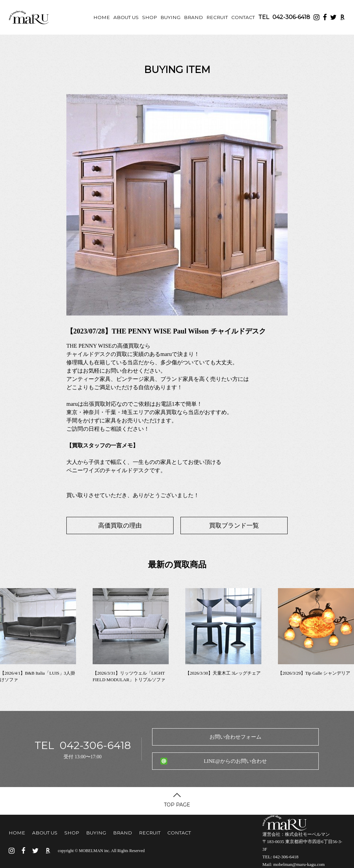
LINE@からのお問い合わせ (235, 761)
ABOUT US (126, 17)
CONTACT (243, 17)
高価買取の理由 (120, 526)
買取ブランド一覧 (234, 526)
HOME (102, 17)
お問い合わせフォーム (235, 737)
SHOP (150, 17)
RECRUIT (217, 17)
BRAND (193, 17)
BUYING (170, 17)
